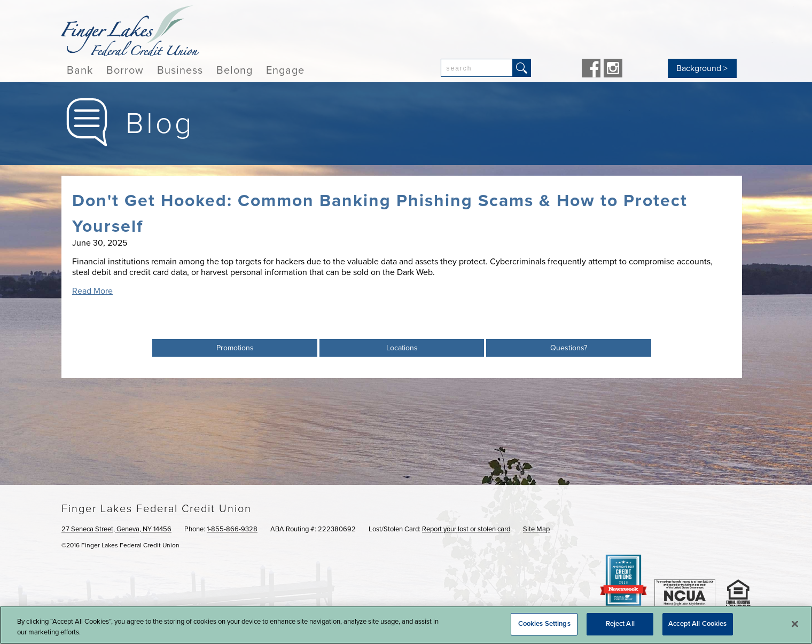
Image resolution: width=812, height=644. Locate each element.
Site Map (536, 529)
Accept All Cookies (697, 624)
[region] (406, 625)
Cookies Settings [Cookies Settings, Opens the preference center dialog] (544, 624)
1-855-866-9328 (232, 529)
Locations (402, 348)
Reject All (620, 624)
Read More (92, 291)
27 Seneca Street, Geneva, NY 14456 (116, 529)
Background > (702, 68)
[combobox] (477, 68)
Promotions (235, 348)
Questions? (569, 348)
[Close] (795, 624)
